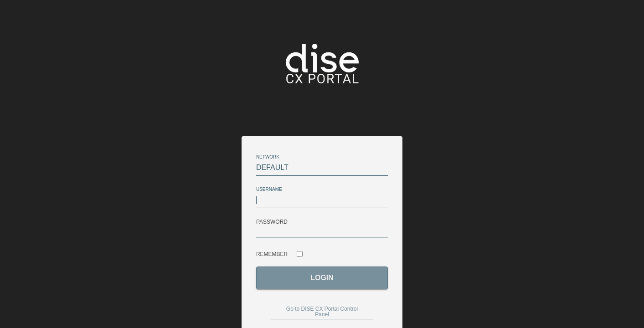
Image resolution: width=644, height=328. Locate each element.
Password (272, 222)
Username (270, 190)
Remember (272, 254)
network (268, 157)
